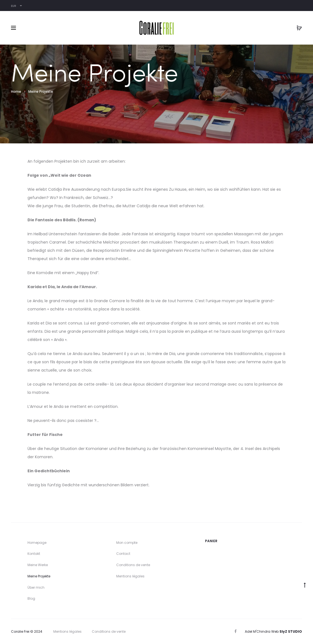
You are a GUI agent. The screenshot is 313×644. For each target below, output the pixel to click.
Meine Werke (38, 565)
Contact (123, 554)
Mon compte (127, 543)
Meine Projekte (39, 576)
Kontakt (34, 554)
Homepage (37, 543)
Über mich (36, 587)
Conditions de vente (133, 565)
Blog (31, 598)
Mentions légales (130, 576)
